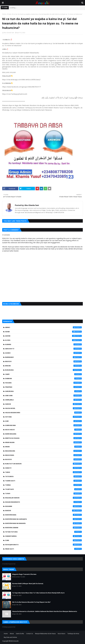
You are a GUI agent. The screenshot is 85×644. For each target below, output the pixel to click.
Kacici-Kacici (43, 430)
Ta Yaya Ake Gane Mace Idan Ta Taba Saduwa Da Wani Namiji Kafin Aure (38, 593)
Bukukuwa (43, 370)
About (12, 634)
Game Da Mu (20, 634)
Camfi (43, 374)
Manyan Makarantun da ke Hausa (45, 634)
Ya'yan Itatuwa (43, 532)
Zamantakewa (43, 536)
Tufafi (43, 493)
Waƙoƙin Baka (43, 515)
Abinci (43, 327)
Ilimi (43, 421)
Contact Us (30, 634)
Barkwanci (43, 357)
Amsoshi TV (43, 349)
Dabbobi (43, 378)
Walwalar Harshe (43, 498)
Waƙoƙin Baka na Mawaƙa (43, 523)
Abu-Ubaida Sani (9, 33)
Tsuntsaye (43, 489)
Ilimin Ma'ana (43, 425)
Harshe (43, 404)
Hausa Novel (43, 408)
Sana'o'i (43, 468)
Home (4, 14)
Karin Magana (43, 434)
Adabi (43, 332)
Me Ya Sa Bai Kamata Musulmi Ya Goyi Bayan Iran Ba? (31, 602)
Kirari (43, 447)
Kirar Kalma (43, 442)
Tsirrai (43, 485)
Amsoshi (16, 641)
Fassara (43, 383)
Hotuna (43, 417)
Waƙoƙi (43, 511)
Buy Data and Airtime (10, 637)
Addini (43, 336)
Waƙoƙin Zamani (43, 528)
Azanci (43, 353)
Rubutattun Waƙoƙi (43, 464)
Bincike (43, 366)
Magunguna (43, 451)
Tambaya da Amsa (73, 634)
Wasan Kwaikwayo (43, 502)
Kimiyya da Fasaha (43, 438)
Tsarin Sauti (43, 481)
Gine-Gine (43, 396)
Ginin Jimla (43, 400)
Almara (43, 344)
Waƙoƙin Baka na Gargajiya (43, 519)
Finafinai (43, 387)
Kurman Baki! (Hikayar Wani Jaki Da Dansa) (28, 583)
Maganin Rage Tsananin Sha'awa (24, 574)
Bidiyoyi (43, 361)
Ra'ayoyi (43, 459)
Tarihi (43, 472)
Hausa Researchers (43, 413)
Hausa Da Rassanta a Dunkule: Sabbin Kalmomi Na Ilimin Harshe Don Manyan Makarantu (45, 611)
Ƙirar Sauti (43, 549)
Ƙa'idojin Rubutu (43, 545)
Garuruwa (43, 391)
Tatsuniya (43, 476)
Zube (43, 540)
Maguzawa (43, 455)
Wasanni (43, 506)
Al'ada (9, 14)
